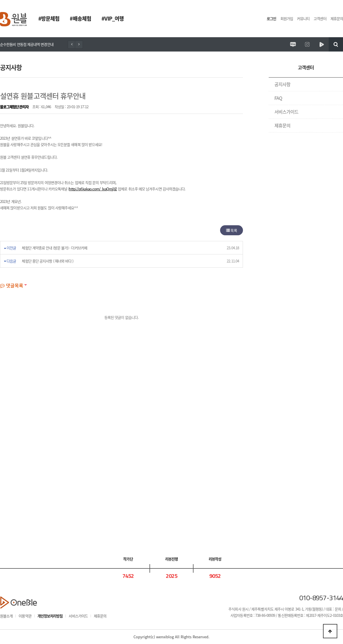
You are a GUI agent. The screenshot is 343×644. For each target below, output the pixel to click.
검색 (336, 44)
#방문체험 (49, 18)
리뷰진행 (171, 559)
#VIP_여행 (113, 18)
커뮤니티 (303, 18)
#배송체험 (80, 18)
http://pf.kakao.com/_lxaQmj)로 (93, 189)
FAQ (278, 98)
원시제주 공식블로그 (293, 44)
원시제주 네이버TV (322, 44)
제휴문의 (337, 18)
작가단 (128, 559)
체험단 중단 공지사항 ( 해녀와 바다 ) (47, 261)
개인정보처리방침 (50, 616)
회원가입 (287, 18)
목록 (231, 230)
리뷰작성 (215, 559)
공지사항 (282, 84)
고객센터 (320, 18)
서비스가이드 (287, 112)
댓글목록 (12, 285)
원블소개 (6, 616)
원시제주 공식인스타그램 (307, 44)
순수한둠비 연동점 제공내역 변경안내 (27, 44)
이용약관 (25, 616)
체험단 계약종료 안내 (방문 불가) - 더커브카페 (54, 248)
